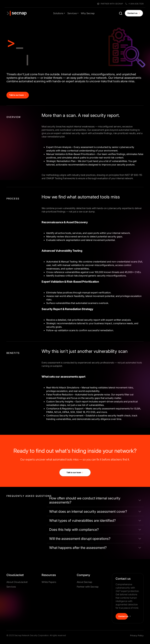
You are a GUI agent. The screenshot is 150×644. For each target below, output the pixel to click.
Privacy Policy (137, 635)
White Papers (49, 582)
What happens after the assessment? (78, 548)
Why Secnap (88, 13)
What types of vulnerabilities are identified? (82, 520)
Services (72, 13)
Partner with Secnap (88, 587)
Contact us (134, 13)
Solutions (58, 13)
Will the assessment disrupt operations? (80, 539)
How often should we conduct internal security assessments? (85, 500)
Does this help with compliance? (74, 530)
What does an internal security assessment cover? (88, 511)
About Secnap (84, 582)
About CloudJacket (17, 582)
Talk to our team (18, 95)
